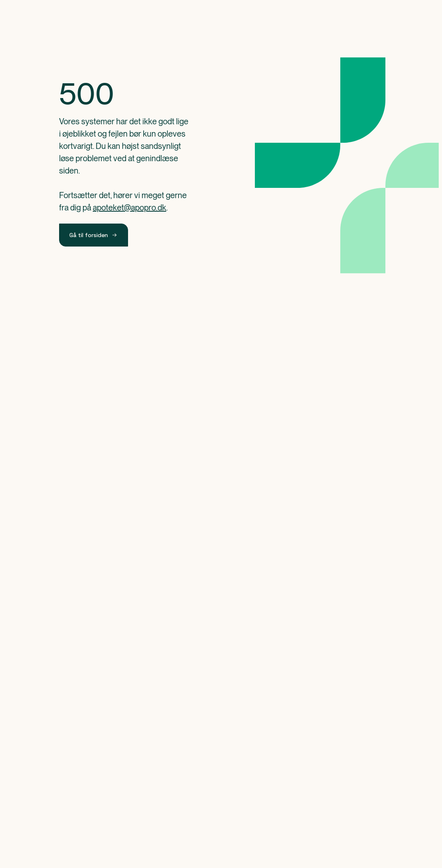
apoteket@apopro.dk (129, 208)
